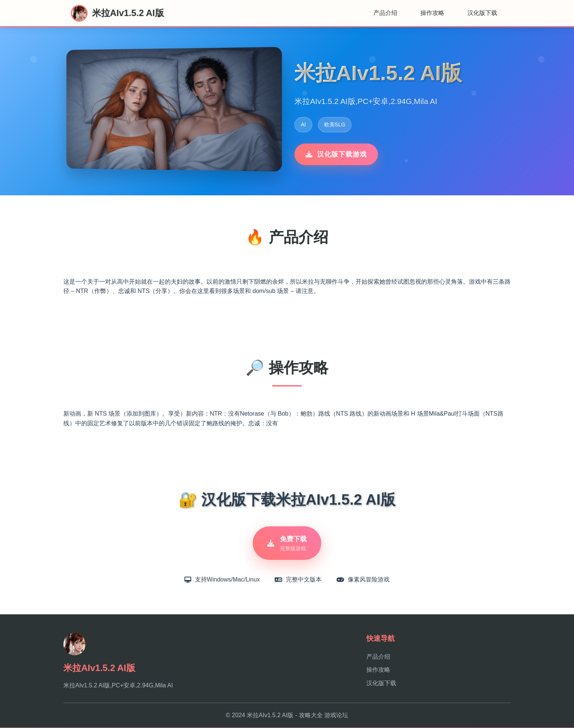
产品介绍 (385, 13)
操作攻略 (432, 13)
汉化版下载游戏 (336, 154)
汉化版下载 (482, 13)
